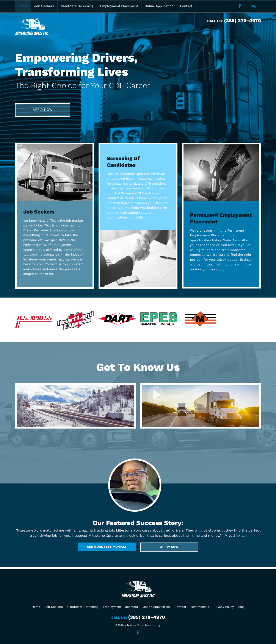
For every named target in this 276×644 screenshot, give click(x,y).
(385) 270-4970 (242, 21)
